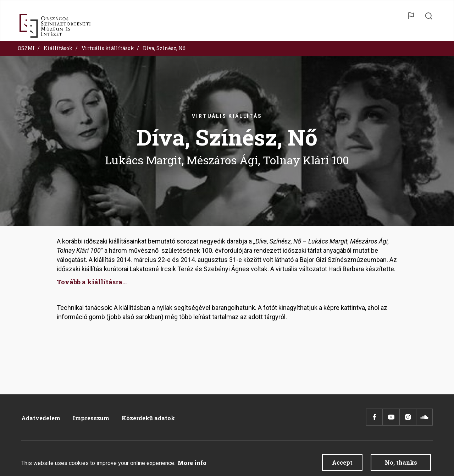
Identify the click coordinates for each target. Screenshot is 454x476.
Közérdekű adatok (148, 418)
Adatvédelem (41, 418)
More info (192, 466)
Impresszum (91, 418)
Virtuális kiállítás (227, 116)
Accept (342, 465)
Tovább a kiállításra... (92, 282)
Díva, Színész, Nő (164, 48)
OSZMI (26, 48)
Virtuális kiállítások (108, 48)
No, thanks (401, 465)
